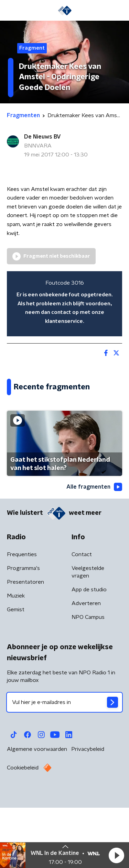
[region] (64, 304)
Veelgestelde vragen (88, 637)
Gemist (16, 674)
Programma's (23, 633)
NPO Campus (88, 682)
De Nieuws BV (42, 137)
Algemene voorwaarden (37, 814)
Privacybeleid (88, 814)
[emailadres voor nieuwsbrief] (64, 767)
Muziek (16, 661)
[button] (116, 855)
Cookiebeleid (23, 833)
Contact (82, 619)
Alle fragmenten (94, 552)
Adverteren (86, 668)
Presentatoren (25, 647)
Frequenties (22, 619)
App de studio (89, 654)
